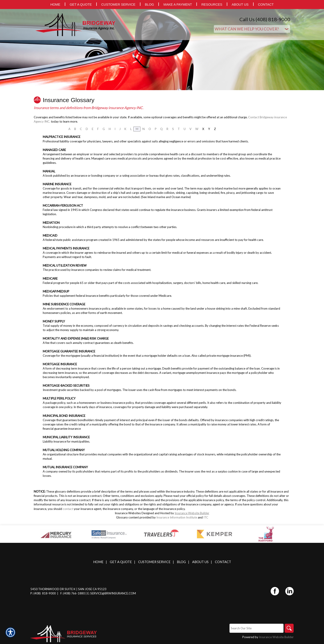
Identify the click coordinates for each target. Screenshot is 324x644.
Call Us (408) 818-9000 (265, 19)
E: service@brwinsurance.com (112, 593)
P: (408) (36, 593)
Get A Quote (121, 562)
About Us (200, 562)
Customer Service (154, 562)
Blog (181, 562)
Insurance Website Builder (192, 513)
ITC (206, 517)
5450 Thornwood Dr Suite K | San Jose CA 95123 (68, 589)
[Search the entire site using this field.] (256, 628)
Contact (223, 562)
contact (68, 509)
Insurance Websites (128, 513)
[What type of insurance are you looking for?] (252, 29)
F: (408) (66, 593)
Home (98, 562)
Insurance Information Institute (177, 517)
